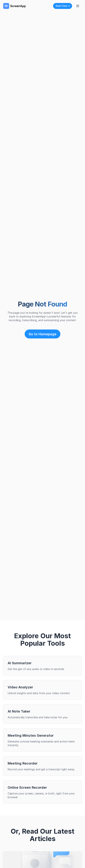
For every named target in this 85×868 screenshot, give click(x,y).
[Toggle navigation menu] (78, 6)
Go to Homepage (42, 334)
